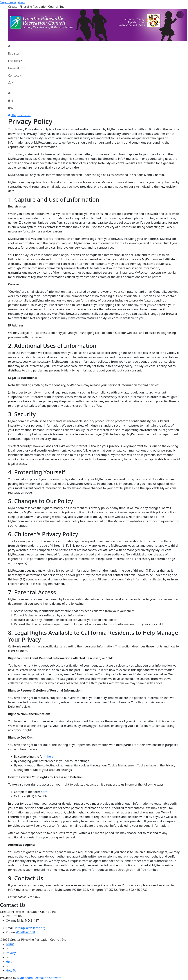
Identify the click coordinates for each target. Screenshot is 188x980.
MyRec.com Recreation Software (39, 978)
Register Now (21, 115)
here (50, 757)
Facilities (14, 61)
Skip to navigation (12, 2)
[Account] (18, 83)
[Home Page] (18, 46)
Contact (13, 75)
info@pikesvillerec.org (30, 928)
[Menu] (11, 108)
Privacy (11, 953)
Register (14, 53)
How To (11, 970)
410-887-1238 (26, 932)
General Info (17, 68)
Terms (10, 944)
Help (9, 962)
